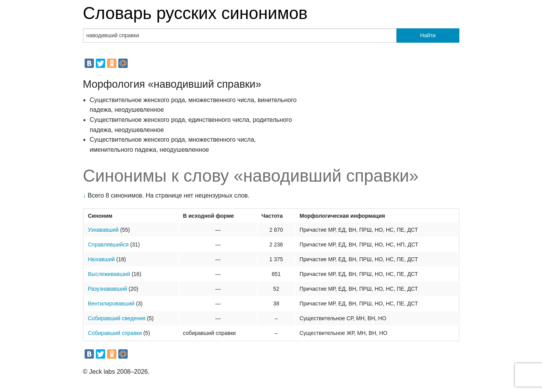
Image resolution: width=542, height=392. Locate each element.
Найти (428, 35)
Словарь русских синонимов (195, 13)
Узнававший (103, 230)
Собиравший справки (115, 333)
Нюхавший (101, 259)
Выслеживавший (109, 274)
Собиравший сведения (117, 318)
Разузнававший (108, 289)
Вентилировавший (111, 304)
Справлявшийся (108, 245)
